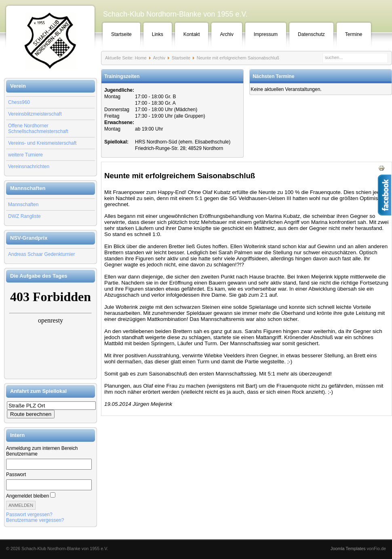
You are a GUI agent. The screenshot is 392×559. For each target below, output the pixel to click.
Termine (354, 34)
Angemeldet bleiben (27, 496)
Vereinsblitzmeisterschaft (35, 114)
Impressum (266, 34)
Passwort (16, 475)
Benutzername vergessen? (35, 520)
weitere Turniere (25, 155)
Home (140, 58)
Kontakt (192, 34)
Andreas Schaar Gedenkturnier (41, 254)
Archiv (227, 34)
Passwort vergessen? (29, 515)
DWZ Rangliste (24, 216)
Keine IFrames (51, 331)
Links (158, 34)
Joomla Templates (348, 548)
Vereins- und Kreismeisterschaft (42, 143)
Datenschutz (311, 34)
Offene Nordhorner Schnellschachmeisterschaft (38, 129)
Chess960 (19, 102)
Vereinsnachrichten (29, 167)
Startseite (121, 34)
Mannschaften (23, 205)
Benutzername (22, 454)
